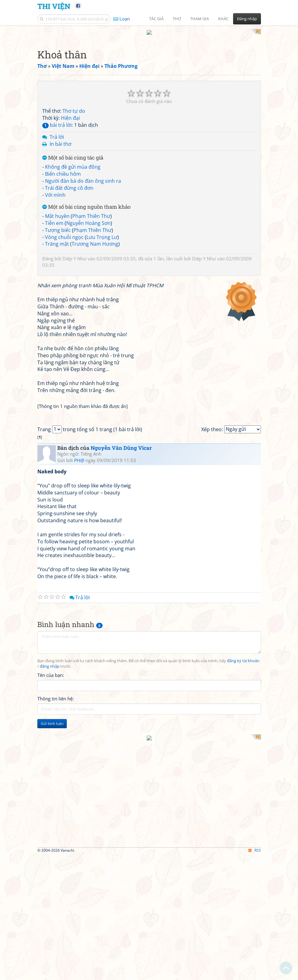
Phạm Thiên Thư (91, 211)
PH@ (79, 626)
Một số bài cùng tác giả (73, 152)
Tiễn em (54, 217)
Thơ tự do (74, 105)
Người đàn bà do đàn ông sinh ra (83, 175)
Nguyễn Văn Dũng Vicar (121, 613)
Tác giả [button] (156, 19)
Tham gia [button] (200, 19)
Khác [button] (223, 19)
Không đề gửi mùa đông (73, 161)
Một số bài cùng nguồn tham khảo (86, 202)
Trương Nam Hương (95, 238)
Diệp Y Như (74, 253)
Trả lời (57, 131)
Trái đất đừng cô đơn (69, 182)
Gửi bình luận (52, 889)
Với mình (55, 189)
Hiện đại (70, 112)
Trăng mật (57, 238)
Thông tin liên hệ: (56, 864)
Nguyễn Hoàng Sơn (88, 217)
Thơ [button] (177, 19)
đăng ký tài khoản (243, 826)
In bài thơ (60, 138)
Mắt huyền (57, 211)
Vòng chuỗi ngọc (64, 231)
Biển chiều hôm (63, 168)
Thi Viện (54, 6)
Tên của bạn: (51, 840)
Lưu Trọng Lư (102, 231)
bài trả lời (57, 119)
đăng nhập (50, 832)
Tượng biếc (58, 224)
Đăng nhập (247, 19)
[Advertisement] (70, 930)
